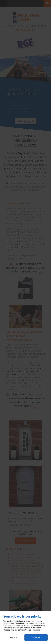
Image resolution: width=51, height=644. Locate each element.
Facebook (36, 630)
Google (28, 630)
